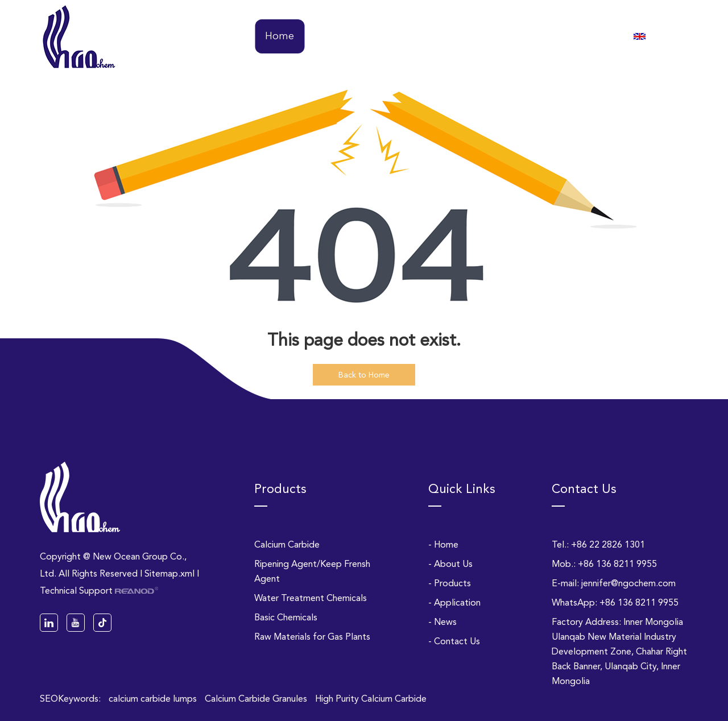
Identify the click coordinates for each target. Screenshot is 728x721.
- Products (450, 583)
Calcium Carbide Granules (257, 699)
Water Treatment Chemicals (311, 598)
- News (442, 622)
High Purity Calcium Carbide (371, 699)
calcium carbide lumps (154, 699)
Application (461, 36)
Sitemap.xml (169, 573)
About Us (334, 36)
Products (395, 36)
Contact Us (576, 36)
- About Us (450, 564)
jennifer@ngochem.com (628, 583)
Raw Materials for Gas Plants (312, 637)
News (519, 36)
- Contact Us (454, 641)
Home (280, 36)
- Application (454, 602)
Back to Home (364, 375)
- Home (443, 544)
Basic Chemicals (286, 617)
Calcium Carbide (287, 544)
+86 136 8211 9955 (639, 602)
